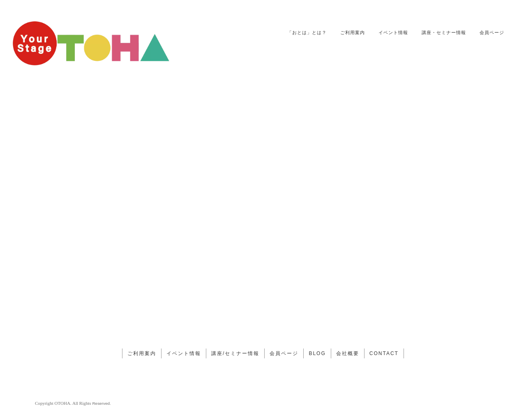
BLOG (317, 353)
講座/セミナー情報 (235, 353)
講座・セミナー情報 (444, 32)
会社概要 (348, 353)
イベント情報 (393, 32)
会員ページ (492, 32)
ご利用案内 (353, 32)
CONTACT (384, 353)
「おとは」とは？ (307, 32)
